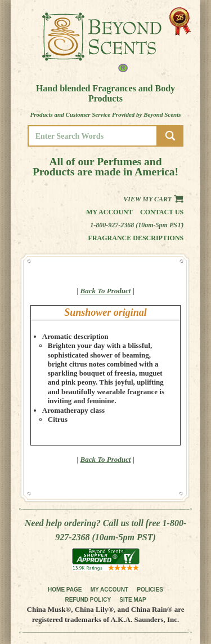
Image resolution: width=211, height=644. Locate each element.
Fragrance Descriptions (136, 238)
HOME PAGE (65, 590)
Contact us (162, 212)
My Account (109, 212)
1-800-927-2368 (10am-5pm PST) (137, 225)
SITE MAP (133, 600)
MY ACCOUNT (109, 590)
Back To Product (106, 291)
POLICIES (150, 590)
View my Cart (153, 199)
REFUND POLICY (88, 600)
